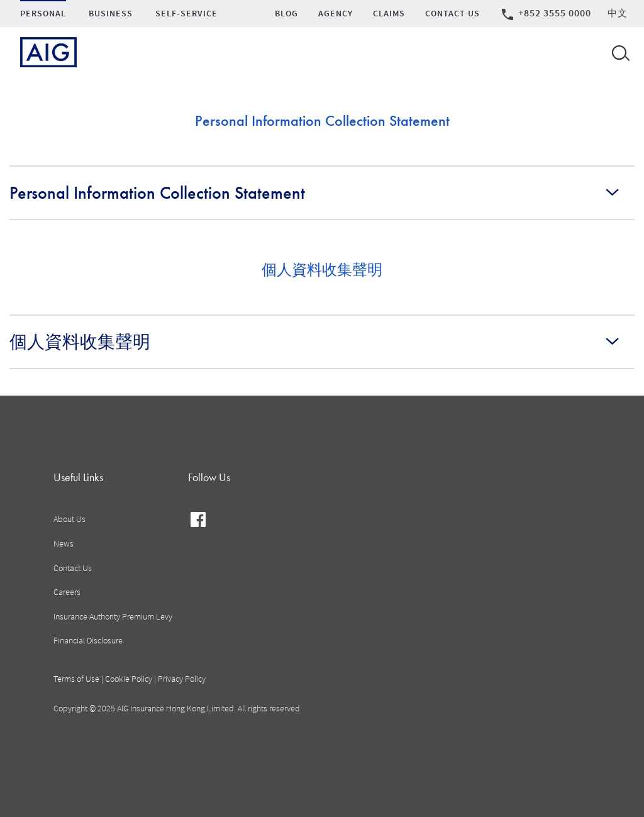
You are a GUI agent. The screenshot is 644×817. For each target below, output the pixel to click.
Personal (43, 14)
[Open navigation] (618, 52)
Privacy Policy (182, 679)
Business (111, 14)
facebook (198, 521)
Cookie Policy (129, 679)
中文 (618, 13)
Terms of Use (76, 679)
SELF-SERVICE (186, 14)
